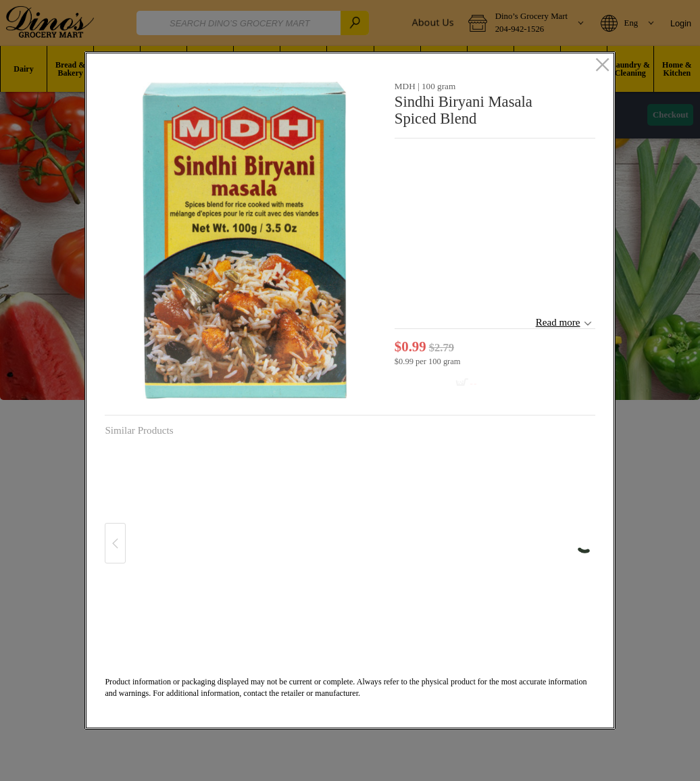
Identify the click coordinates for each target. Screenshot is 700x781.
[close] (602, 66)
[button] (244, 240)
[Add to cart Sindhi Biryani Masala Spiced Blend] (440, 383)
